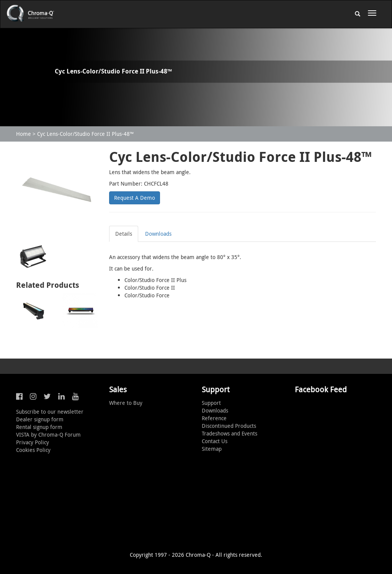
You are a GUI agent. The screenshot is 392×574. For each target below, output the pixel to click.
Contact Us (215, 441)
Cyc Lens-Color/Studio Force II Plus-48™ (85, 134)
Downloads (158, 234)
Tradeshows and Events (229, 433)
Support (211, 403)
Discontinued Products (229, 426)
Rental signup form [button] (39, 427)
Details (124, 234)
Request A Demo (135, 198)
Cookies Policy (33, 450)
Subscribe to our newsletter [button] (50, 412)
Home (24, 134)
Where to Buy (126, 403)
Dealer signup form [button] (40, 419)
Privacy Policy (33, 442)
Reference (214, 418)
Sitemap (212, 449)
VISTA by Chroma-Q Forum (48, 435)
